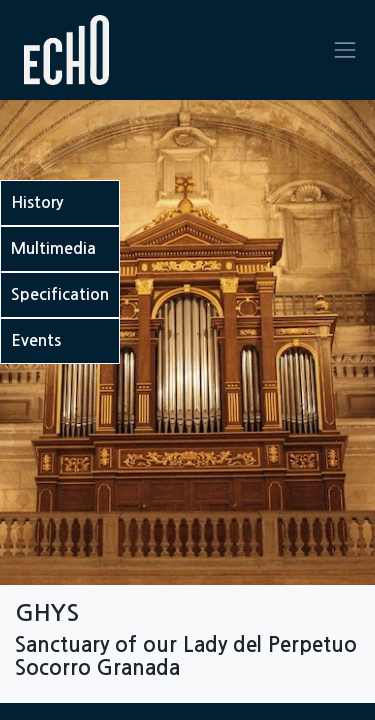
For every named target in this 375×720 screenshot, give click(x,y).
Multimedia (53, 248)
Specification (60, 294)
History (37, 202)
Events (36, 340)
